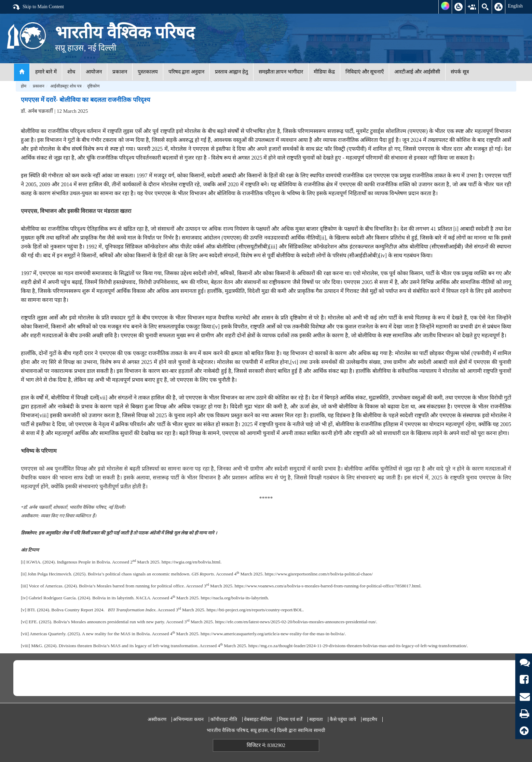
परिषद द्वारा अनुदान (187, 72)
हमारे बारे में (46, 72)
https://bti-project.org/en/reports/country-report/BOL (254, 610)
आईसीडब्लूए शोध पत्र (66, 86)
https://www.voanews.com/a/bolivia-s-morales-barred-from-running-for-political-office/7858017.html (328, 586)
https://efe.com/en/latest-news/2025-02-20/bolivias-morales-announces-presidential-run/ (295, 622)
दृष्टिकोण (93, 86)
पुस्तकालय (148, 72)
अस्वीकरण (157, 719)
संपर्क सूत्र (460, 72)
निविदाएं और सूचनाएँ (365, 72)
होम (24, 86)
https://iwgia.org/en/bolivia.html (191, 562)
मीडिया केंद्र (324, 72)
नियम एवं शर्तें (291, 719)
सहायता (316, 719)
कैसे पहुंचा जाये (343, 719)
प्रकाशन (120, 72)
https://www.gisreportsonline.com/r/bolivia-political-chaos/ (319, 574)
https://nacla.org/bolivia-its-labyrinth (234, 598)
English (515, 6)
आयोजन (94, 72)
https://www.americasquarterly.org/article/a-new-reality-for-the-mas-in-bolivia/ (273, 634)
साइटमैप (370, 719)
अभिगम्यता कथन (188, 719)
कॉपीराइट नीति (224, 719)
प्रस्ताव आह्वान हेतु (231, 72)
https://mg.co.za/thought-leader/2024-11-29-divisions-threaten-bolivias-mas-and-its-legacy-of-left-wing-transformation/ (358, 646)
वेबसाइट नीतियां (258, 719)
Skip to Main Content (38, 7)
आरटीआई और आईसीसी (417, 72)
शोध (71, 72)
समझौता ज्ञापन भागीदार (281, 72)
